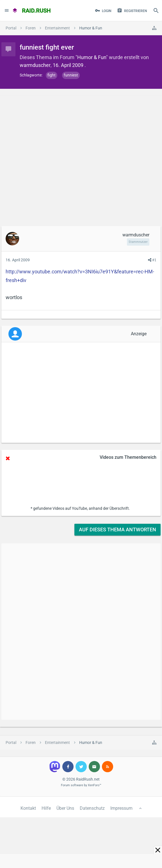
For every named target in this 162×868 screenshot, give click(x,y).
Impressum (121, 808)
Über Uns (65, 808)
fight (52, 75)
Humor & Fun (92, 57)
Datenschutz (92, 808)
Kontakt (28, 808)
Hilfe (46, 808)
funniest (71, 75)
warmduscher (35, 65)
